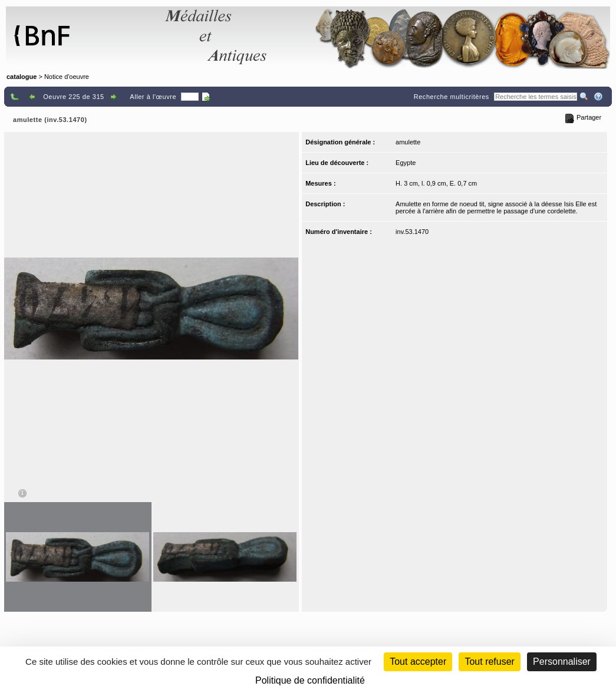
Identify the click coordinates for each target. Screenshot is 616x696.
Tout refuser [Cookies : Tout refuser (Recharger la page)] (489, 662)
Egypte (406, 163)
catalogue (22, 77)
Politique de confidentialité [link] (310, 680)
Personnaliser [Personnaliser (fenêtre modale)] (562, 662)
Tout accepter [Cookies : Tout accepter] (418, 662)
